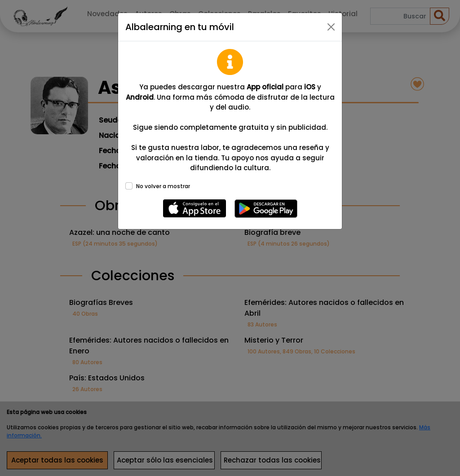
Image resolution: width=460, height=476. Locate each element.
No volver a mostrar (163, 186)
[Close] (331, 27)
